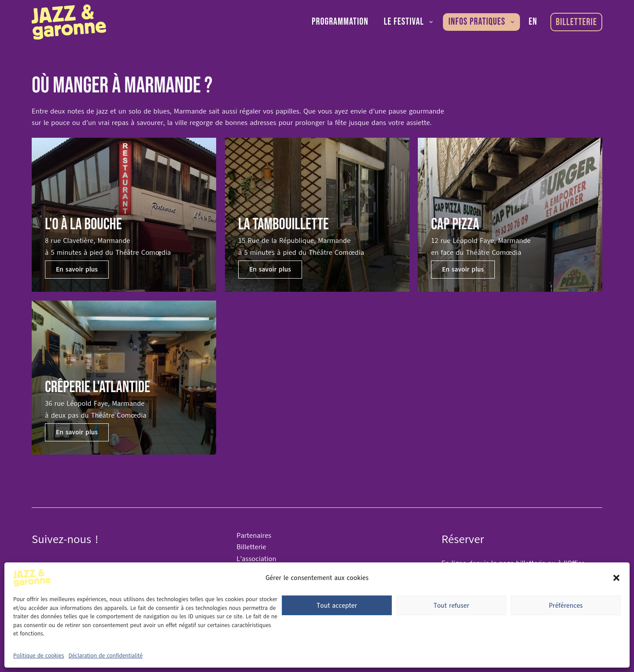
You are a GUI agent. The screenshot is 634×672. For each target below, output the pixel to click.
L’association (256, 559)
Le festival (410, 22)
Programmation (340, 22)
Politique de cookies (39, 656)
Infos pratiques (483, 22)
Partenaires (254, 536)
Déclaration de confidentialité (106, 656)
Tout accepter (337, 606)
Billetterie (576, 22)
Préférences (566, 606)
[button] (616, 578)
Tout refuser (451, 606)
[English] (533, 22)
